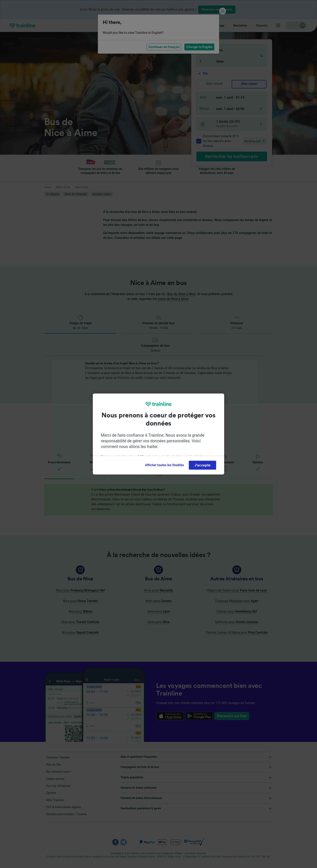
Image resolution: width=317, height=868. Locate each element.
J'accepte (202, 465)
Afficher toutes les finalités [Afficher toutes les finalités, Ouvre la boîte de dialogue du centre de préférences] (164, 465)
